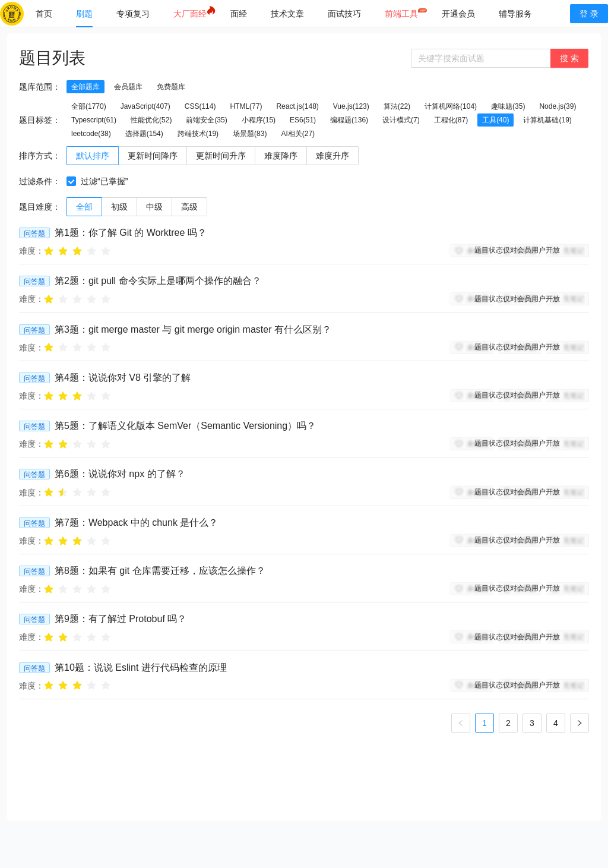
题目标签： (40, 120)
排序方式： (40, 156)
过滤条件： (40, 181)
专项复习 (133, 14)
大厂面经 (190, 14)
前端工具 (401, 14)
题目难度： (40, 207)
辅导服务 (515, 14)
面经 (239, 14)
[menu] (291, 13)
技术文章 (287, 14)
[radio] (49, 250)
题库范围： (40, 87)
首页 (44, 14)
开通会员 (458, 14)
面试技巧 (344, 14)
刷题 (84, 14)
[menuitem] (44, 14)
